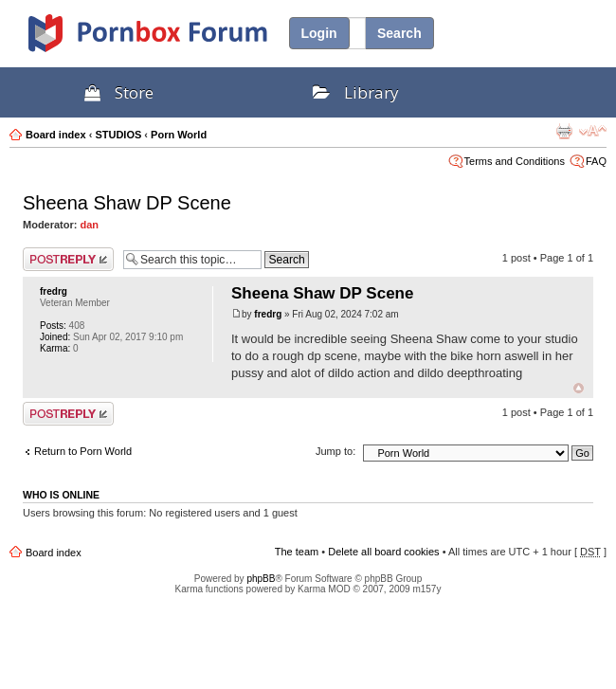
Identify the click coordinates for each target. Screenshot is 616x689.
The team (297, 552)
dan (90, 225)
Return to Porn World (83, 451)
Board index (56, 135)
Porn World (179, 135)
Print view (564, 131)
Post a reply (68, 259)
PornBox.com (172, 40)
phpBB (261, 579)
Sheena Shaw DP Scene (127, 203)
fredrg (54, 291)
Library (356, 92)
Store (119, 92)
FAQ (596, 161)
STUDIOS (118, 135)
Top (579, 388)
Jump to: (335, 451)
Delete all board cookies (383, 552)
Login (319, 33)
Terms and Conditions (515, 161)
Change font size (593, 131)
